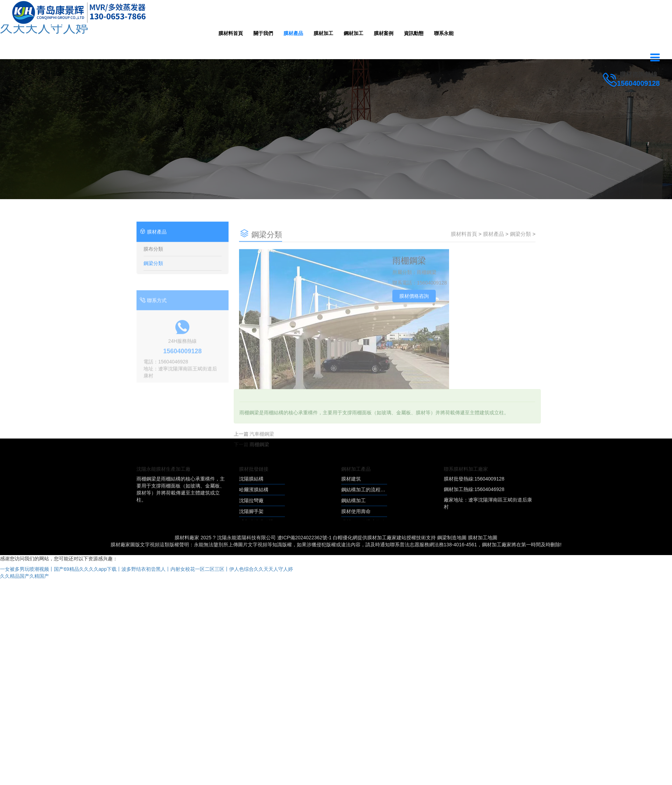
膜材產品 (293, 33)
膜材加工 (323, 33)
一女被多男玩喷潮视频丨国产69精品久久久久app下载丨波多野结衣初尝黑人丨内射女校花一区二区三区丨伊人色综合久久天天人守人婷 (146, 569)
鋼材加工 (353, 33)
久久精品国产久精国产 (24, 576)
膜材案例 (384, 33)
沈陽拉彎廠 (251, 500)
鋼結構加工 (353, 500)
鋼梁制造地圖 (452, 538)
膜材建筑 (351, 479)
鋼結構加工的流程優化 (366, 490)
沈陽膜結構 (251, 479)
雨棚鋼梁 (259, 457)
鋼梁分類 (153, 276)
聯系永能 (444, 33)
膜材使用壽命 (356, 511)
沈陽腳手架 (251, 511)
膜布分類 (153, 262)
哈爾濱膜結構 (254, 490)
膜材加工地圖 (483, 538)
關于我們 (263, 33)
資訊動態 (414, 33)
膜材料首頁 (231, 33)
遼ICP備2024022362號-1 (304, 538)
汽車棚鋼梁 (262, 447)
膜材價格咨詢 (414, 309)
